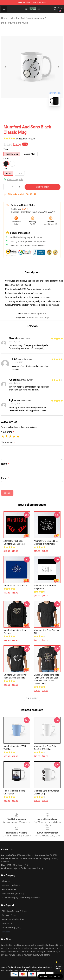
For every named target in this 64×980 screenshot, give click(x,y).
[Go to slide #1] (24, 115)
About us (6, 881)
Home (4, 18)
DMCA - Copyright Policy (13, 894)
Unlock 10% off (59, 967)
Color (6, 159)
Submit (7, 493)
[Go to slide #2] (40, 115)
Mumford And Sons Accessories (27, 18)
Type (6, 149)
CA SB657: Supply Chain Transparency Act (21, 898)
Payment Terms (9, 915)
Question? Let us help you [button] (50, 976)
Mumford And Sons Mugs (14, 23)
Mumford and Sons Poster (15, 586)
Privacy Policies (9, 889)
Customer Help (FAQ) (12, 928)
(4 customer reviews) (26, 139)
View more (32, 698)
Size (5, 169)
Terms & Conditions (11, 885)
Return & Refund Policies (13, 919)
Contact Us (7, 923)
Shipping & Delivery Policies (14, 911)
